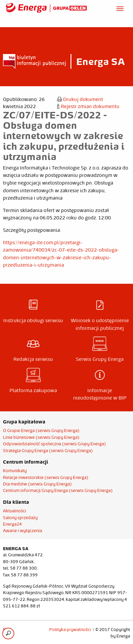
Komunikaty (15, 471)
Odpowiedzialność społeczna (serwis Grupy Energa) (55, 444)
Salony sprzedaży (20, 518)
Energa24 (12, 524)
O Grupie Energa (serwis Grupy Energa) (41, 431)
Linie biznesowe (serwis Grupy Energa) (41, 437)
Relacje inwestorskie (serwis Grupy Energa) (46, 477)
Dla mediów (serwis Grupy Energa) (37, 484)
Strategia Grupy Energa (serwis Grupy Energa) (48, 451)
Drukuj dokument (80, 99)
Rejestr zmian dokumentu (88, 106)
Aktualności (15, 511)
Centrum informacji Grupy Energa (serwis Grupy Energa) (58, 490)
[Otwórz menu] (120, 8)
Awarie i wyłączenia (23, 531)
